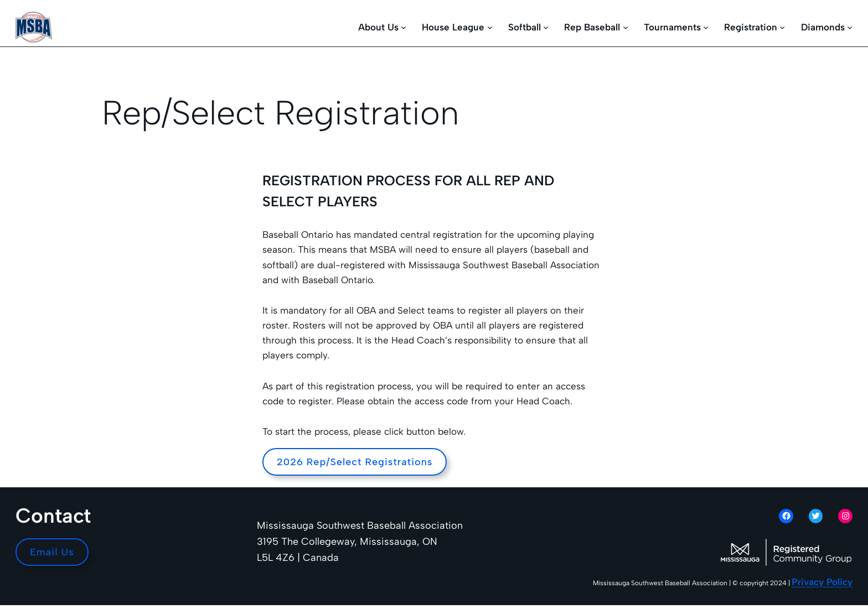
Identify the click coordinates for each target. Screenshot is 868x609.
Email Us (52, 552)
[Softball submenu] (546, 27)
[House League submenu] (490, 27)
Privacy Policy (822, 582)
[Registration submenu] (782, 27)
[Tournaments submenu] (706, 27)
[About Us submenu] (404, 27)
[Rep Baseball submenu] (626, 27)
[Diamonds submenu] (850, 27)
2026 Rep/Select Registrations (355, 462)
